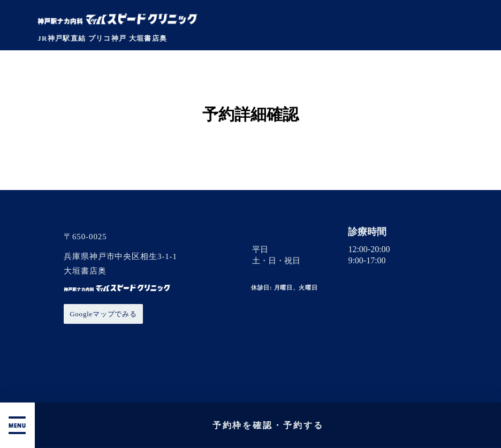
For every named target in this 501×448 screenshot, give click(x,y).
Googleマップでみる (103, 314)
